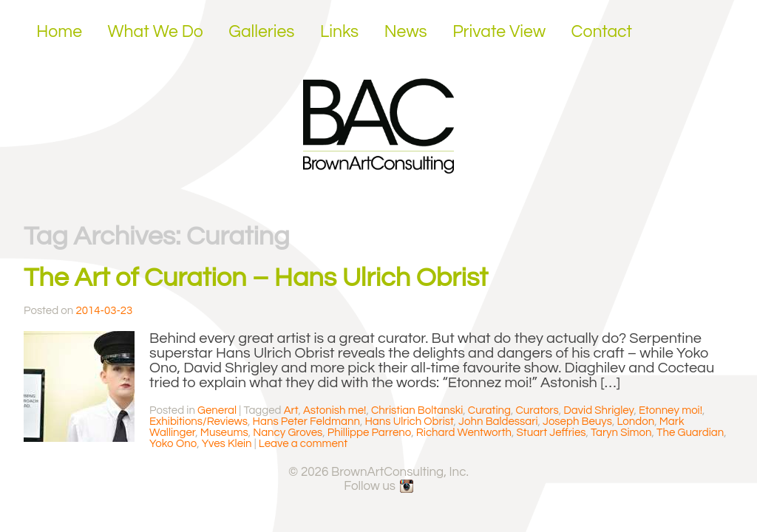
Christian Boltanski (417, 410)
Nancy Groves (288, 433)
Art (291, 410)
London (636, 422)
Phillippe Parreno (369, 433)
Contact (602, 32)
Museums (224, 433)
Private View (499, 32)
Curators (537, 410)
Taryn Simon (621, 433)
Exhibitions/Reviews (198, 422)
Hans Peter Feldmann (306, 422)
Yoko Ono (173, 444)
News (406, 32)
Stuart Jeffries (551, 433)
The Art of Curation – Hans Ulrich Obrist (256, 278)
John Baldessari (498, 422)
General (217, 410)
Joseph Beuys (577, 422)
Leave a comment (303, 444)
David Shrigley (598, 410)
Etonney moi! (671, 410)
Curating (489, 410)
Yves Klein (227, 444)
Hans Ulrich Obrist (409, 422)
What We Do (156, 32)
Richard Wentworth (464, 433)
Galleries (261, 32)
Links (339, 32)
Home (59, 32)
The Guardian (690, 433)
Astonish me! (335, 410)
